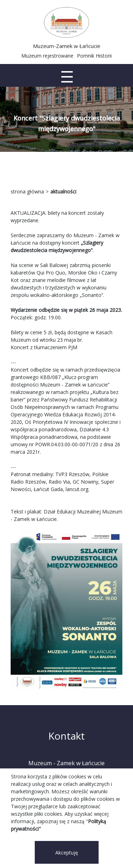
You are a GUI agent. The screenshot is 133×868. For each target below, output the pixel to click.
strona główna (27, 191)
